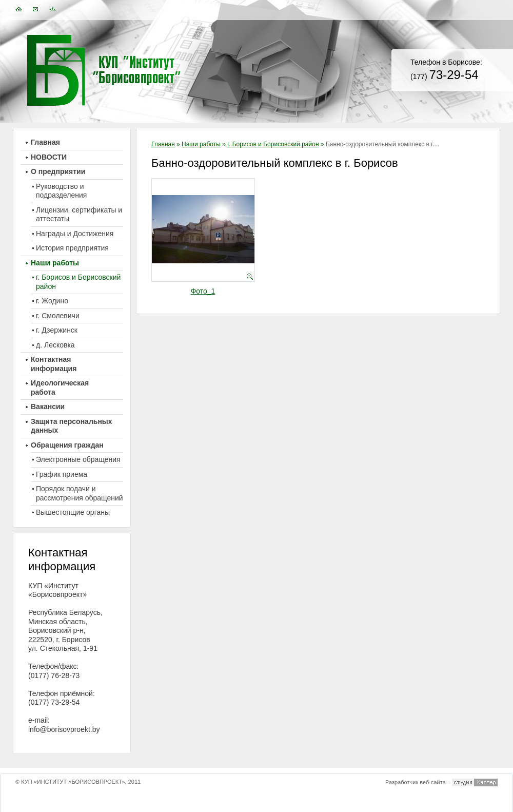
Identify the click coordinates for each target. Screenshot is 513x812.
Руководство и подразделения (61, 191)
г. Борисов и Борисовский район (273, 144)
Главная (163, 144)
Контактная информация (54, 364)
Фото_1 (203, 291)
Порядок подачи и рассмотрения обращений (80, 493)
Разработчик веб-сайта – (418, 782)
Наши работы (201, 144)
